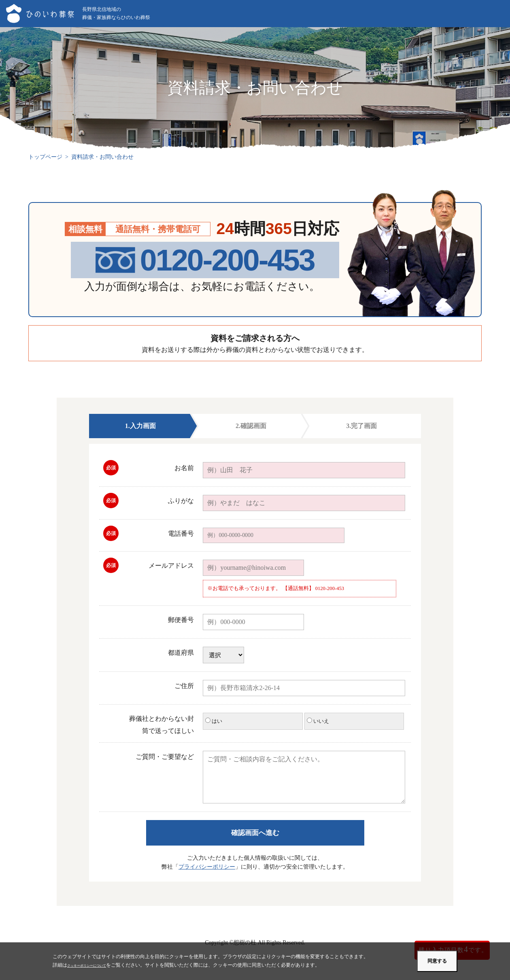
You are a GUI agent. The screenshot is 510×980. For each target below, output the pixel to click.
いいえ (318, 721)
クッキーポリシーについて (96, 965)
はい (214, 721)
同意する (437, 961)
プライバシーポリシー (207, 867)
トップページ (45, 157)
